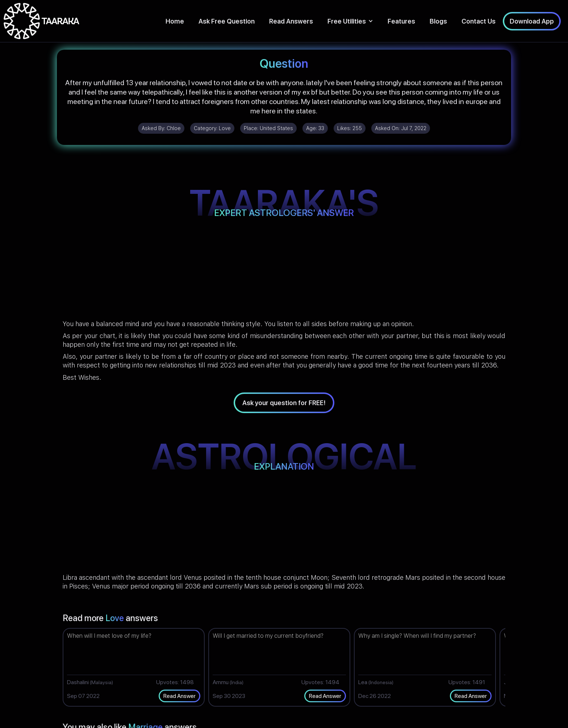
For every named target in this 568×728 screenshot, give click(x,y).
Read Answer (179, 696)
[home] (41, 21)
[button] (350, 21)
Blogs (438, 21)
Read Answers (291, 21)
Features (401, 21)
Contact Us (479, 21)
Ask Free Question (227, 21)
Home (175, 21)
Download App (532, 21)
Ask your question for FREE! (284, 403)
